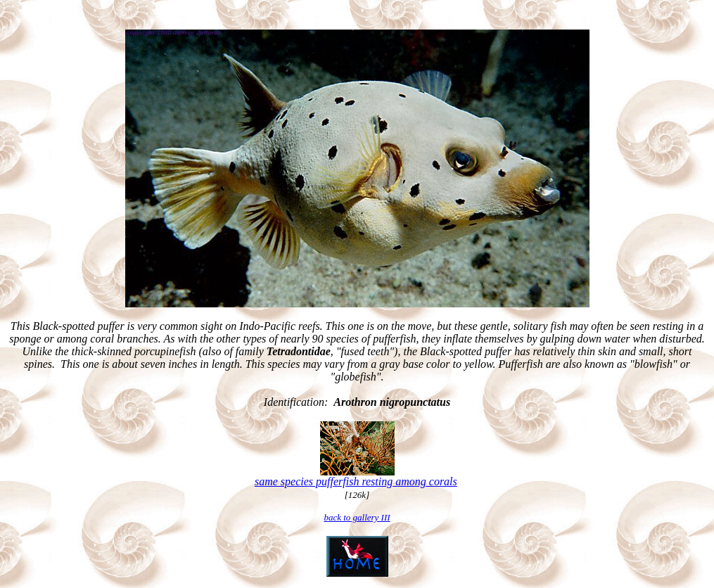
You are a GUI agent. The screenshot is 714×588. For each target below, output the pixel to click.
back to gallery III (357, 517)
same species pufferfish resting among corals (356, 481)
